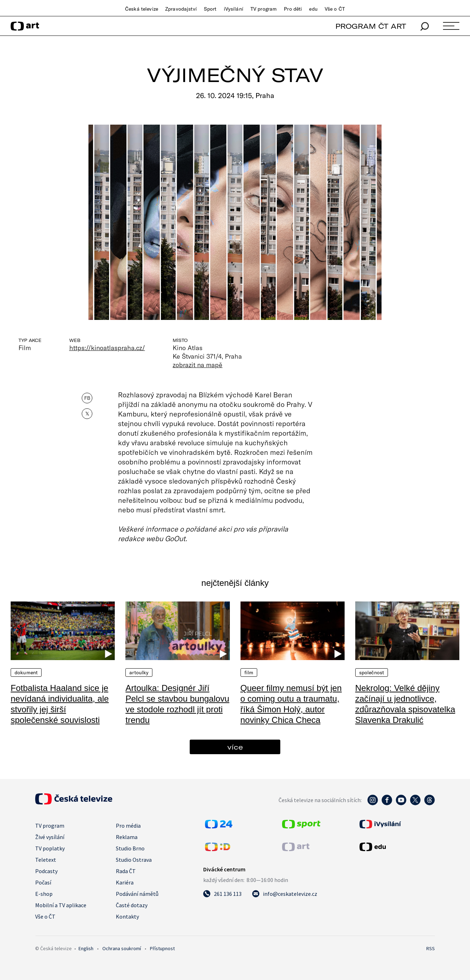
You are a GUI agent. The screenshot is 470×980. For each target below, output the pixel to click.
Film (249, 673)
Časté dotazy (132, 905)
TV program (264, 9)
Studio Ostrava (134, 860)
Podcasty (46, 871)
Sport (210, 9)
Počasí (43, 882)
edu (313, 9)
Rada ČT (126, 871)
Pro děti (293, 9)
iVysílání (234, 9)
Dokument (26, 673)
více (235, 747)
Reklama (127, 837)
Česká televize (142, 9)
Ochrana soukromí (122, 948)
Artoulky (139, 673)
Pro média (128, 826)
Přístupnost (162, 948)
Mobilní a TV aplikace (61, 905)
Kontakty (127, 916)
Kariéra (125, 882)
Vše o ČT (335, 9)
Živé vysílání (50, 837)
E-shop (44, 894)
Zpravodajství (181, 9)
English (86, 948)
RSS (431, 948)
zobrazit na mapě (198, 365)
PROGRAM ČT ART (371, 26)
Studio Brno (130, 848)
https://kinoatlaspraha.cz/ (107, 348)
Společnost (372, 673)
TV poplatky (50, 848)
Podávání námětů (137, 894)
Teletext (46, 860)
